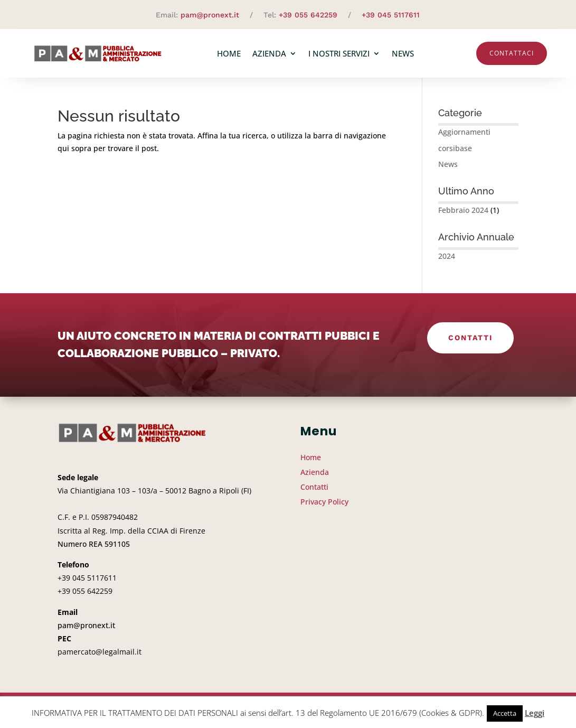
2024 (447, 256)
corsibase (455, 148)
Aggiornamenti (464, 132)
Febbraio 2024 (463, 210)
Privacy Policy (324, 502)
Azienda (269, 53)
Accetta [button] (505, 713)
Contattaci (512, 53)
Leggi (535, 713)
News (403, 53)
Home (229, 53)
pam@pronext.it (210, 15)
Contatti (470, 338)
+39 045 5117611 (391, 15)
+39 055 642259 (308, 15)
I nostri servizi (339, 53)
